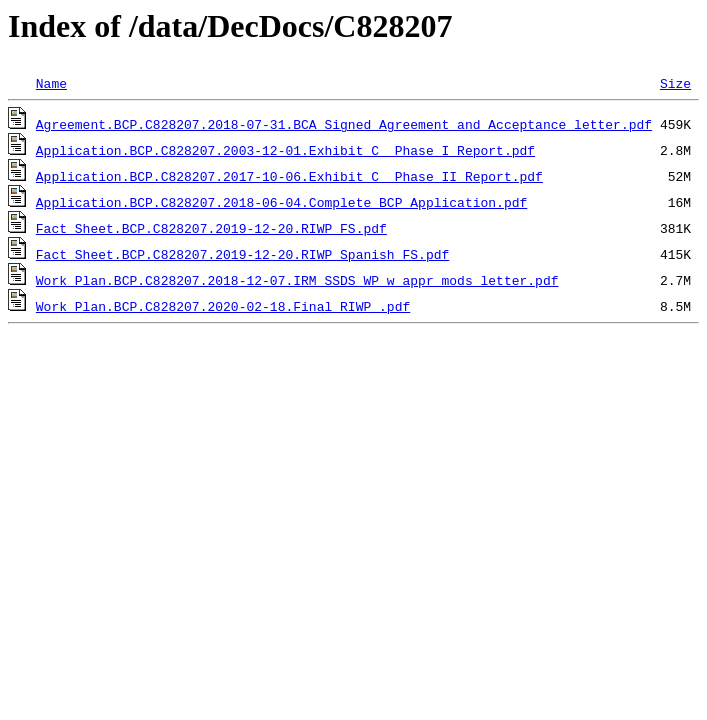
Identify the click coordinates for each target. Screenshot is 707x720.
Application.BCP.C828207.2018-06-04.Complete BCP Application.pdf (281, 202)
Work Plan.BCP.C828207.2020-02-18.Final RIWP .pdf (223, 306)
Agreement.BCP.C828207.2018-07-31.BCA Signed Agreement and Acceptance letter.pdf (344, 124)
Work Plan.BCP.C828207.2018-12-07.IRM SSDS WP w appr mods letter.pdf (297, 280)
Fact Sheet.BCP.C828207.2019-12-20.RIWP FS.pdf (211, 228)
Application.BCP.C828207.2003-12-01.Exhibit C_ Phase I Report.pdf (285, 150)
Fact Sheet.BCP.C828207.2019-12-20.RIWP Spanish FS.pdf (242, 254)
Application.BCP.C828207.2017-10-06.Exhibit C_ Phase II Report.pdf (289, 176)
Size (675, 83)
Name (51, 83)
